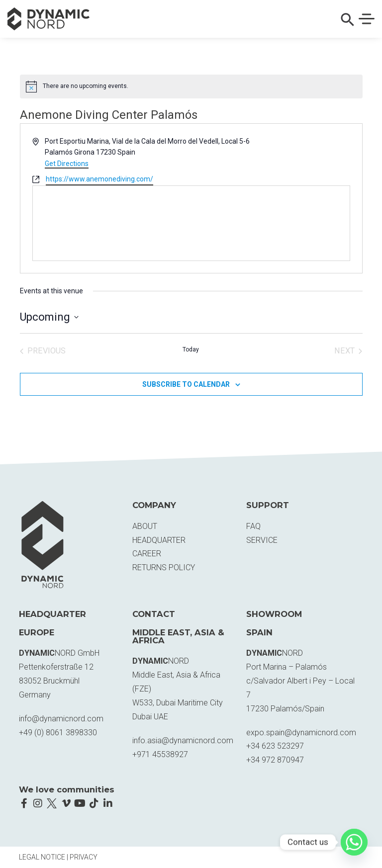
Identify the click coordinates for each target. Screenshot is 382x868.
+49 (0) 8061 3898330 (58, 733)
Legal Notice (42, 857)
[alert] (191, 87)
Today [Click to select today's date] (191, 349)
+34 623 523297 (275, 746)
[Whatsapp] (354, 842)
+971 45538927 (160, 754)
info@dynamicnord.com (61, 719)
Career (147, 554)
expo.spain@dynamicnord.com (301, 733)
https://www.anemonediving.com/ (99, 179)
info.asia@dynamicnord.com (183, 740)
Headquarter (159, 540)
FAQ (253, 526)
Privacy (84, 857)
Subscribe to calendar (186, 384)
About (145, 526)
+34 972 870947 (275, 760)
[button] (348, 24)
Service (262, 540)
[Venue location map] (191, 223)
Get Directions (67, 164)
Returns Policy (164, 567)
